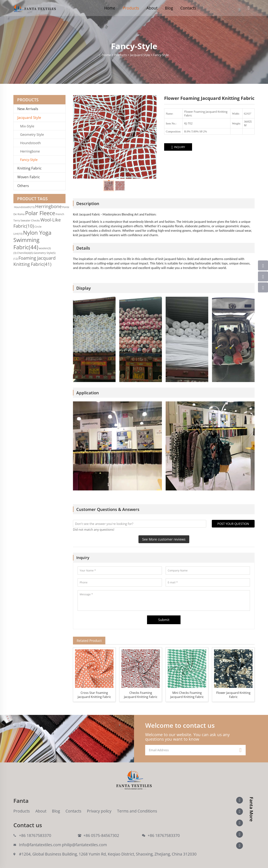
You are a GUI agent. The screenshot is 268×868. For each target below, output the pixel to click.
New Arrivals (29, 109)
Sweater (25, 220)
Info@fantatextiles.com (40, 845)
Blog (169, 8)
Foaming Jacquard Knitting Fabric (35, 261)
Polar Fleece (40, 213)
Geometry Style (32, 134)
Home (110, 8)
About (152, 8)
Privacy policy (99, 811)
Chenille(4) (25, 253)
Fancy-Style (29, 160)
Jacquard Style (29, 118)
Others (23, 186)
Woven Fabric (29, 177)
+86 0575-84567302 (101, 835)
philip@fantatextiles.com (84, 845)
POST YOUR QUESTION (233, 524)
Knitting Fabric (29, 168)
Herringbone (30, 151)
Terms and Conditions (137, 811)
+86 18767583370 (35, 835)
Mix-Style (27, 126)
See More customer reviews (164, 539)
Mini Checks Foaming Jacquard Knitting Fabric (187, 695)
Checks (35, 220)
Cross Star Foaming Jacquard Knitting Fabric (94, 695)
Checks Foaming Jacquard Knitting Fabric (141, 695)
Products (131, 8)
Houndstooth (30, 143)
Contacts (188, 8)
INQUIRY (178, 147)
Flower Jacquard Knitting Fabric (233, 695)
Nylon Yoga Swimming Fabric (32, 240)
